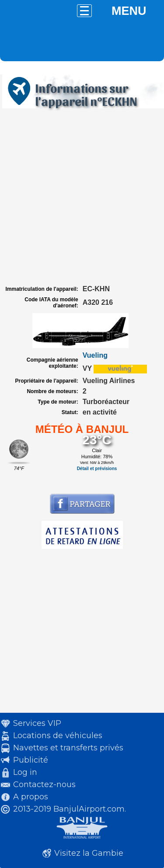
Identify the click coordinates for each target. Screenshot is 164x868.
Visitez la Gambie (89, 853)
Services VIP (37, 723)
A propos (31, 797)
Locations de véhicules (58, 736)
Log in (25, 772)
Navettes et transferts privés (68, 748)
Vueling (95, 355)
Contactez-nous (44, 784)
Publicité (31, 760)
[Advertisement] (82, 197)
